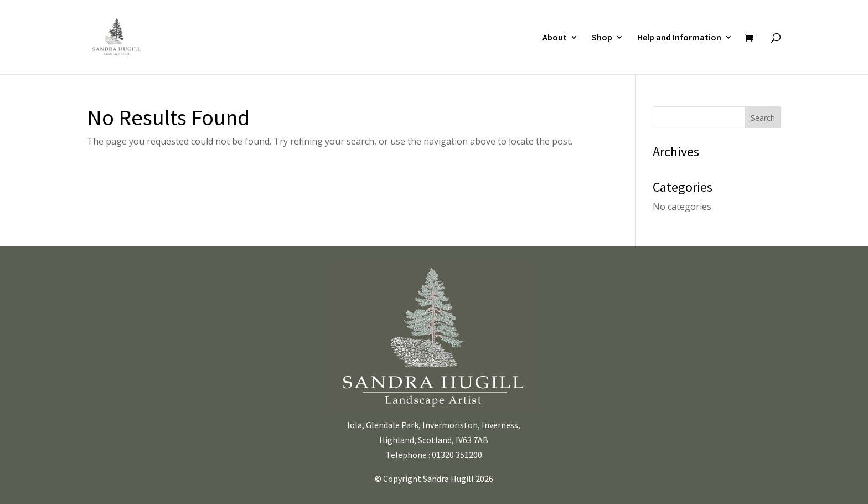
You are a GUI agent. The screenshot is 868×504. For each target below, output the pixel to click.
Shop (602, 38)
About (555, 38)
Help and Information (679, 38)
